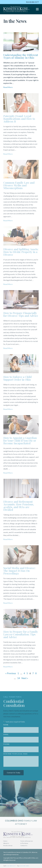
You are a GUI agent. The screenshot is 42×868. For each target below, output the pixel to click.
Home (5, 841)
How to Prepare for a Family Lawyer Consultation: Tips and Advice (21, 634)
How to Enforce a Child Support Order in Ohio (17, 378)
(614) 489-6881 (24, 866)
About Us (6, 843)
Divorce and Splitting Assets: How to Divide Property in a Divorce (21, 252)
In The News (24, 843)
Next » (25, 678)
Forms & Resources (27, 841)
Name (6, 726)
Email (6, 735)
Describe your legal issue (15, 755)
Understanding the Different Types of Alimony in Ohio (21, 56)
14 (19, 678)
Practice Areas (8, 846)
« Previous (11, 673)
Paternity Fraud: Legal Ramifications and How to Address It (19, 119)
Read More (8, 87)
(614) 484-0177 (32, 2)
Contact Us (24, 846)
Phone (6, 745)
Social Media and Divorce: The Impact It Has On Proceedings (19, 571)
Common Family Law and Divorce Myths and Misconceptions (19, 185)
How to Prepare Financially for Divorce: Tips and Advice (21, 314)
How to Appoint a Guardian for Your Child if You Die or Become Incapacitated (20, 440)
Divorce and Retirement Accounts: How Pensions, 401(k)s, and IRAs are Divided (19, 506)
